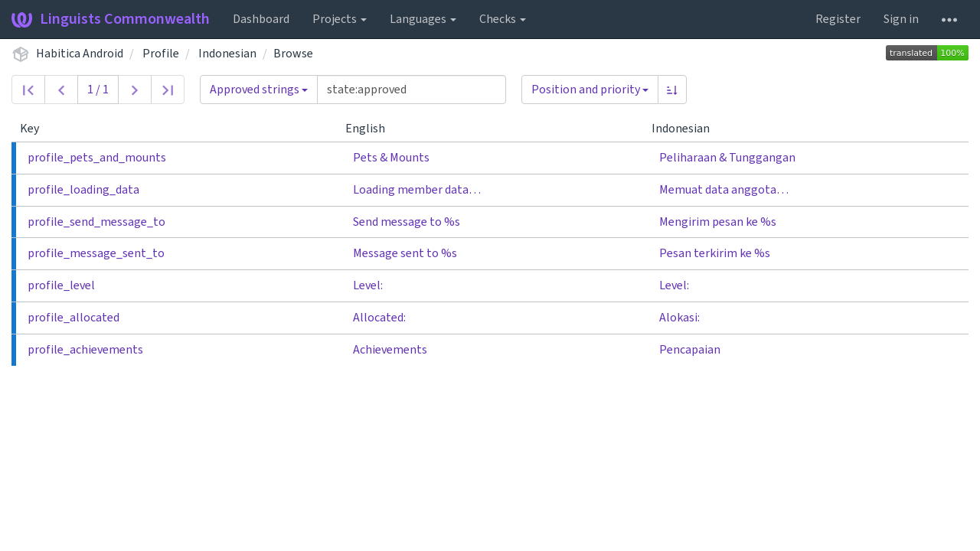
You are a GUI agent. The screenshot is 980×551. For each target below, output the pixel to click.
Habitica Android (80, 54)
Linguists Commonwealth (111, 19)
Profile (161, 54)
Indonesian (227, 54)
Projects (340, 19)
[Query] (412, 90)
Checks (503, 19)
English (371, 129)
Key (36, 129)
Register (838, 19)
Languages (423, 19)
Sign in (901, 19)
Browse (293, 54)
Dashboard (261, 19)
